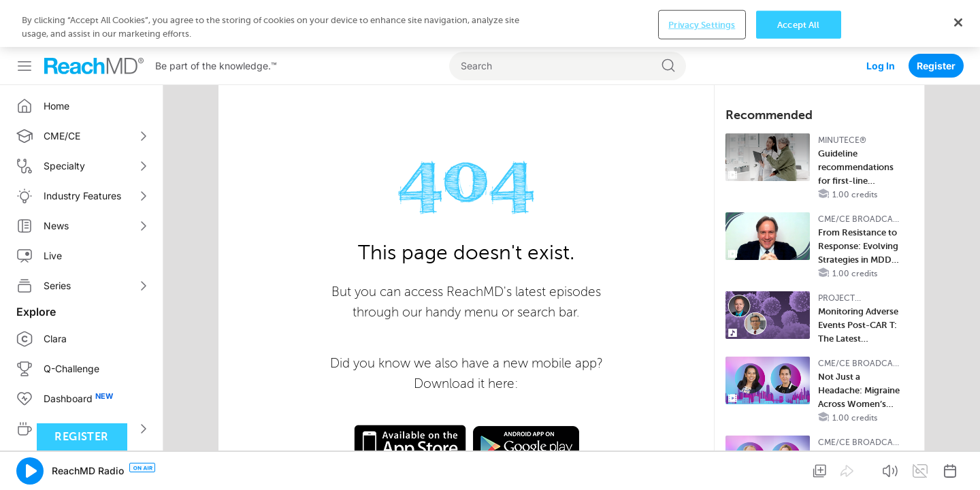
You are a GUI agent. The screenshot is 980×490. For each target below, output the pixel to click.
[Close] (958, 466)
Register (936, 19)
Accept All (798, 468)
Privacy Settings (702, 468)
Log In (881, 19)
